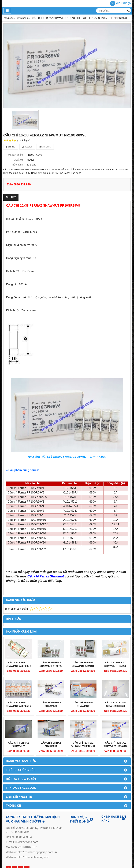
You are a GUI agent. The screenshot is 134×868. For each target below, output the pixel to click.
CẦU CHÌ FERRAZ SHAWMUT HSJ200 (115, 664)
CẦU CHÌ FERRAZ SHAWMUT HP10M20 (115, 744)
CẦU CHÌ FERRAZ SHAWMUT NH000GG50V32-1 (51, 706)
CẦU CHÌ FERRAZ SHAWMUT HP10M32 (83, 744)
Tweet (27, 147)
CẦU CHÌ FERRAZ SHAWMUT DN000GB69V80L (51, 746)
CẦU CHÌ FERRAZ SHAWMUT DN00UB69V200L (19, 746)
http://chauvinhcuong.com (33, 857)
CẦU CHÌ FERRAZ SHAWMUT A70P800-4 (19, 664)
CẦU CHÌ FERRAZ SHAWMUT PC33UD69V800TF (83, 706)
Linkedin (45, 147)
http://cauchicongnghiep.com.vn (37, 852)
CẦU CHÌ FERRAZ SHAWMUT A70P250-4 (19, 704)
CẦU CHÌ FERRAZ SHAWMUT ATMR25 (51, 664)
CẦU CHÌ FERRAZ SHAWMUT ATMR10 (83, 664)
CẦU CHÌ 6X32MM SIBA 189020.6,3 (115, 704)
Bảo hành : (18, 165)
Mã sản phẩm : (16, 155)
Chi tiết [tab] (11, 197)
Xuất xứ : (19, 160)
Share (11, 147)
